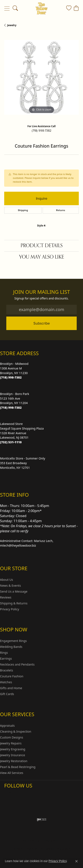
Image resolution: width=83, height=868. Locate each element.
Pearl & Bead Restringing (18, 767)
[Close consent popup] (76, 861)
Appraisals (7, 726)
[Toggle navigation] (7, 8)
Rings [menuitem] (4, 653)
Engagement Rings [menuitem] (13, 641)
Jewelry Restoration (14, 761)
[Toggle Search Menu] (15, 8)
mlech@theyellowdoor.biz (18, 545)
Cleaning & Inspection (16, 731)
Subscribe (42, 323)
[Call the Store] (11, 377)
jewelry (12, 25)
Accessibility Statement (56, 849)
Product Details (42, 246)
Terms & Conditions (25, 849)
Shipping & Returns (14, 603)
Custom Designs (12, 737)
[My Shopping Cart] (76, 8)
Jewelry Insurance (13, 755)
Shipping (23, 210)
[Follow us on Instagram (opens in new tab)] (8, 794)
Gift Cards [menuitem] (7, 694)
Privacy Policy (10, 609)
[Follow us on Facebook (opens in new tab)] (18, 794)
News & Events (10, 586)
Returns (61, 210)
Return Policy (31, 841)
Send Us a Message (14, 591)
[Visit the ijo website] (41, 819)
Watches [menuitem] (6, 682)
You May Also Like (42, 257)
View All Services (12, 773)
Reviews (6, 597)
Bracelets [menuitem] (7, 670)
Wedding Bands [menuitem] (11, 647)
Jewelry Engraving (13, 749)
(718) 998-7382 (41, 131)
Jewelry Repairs (11, 743)
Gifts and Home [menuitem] (11, 688)
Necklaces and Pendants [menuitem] (17, 664)
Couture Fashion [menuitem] (12, 676)
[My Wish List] (69, 8)
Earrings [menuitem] (6, 658)
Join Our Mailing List (41, 292)
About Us (7, 580)
